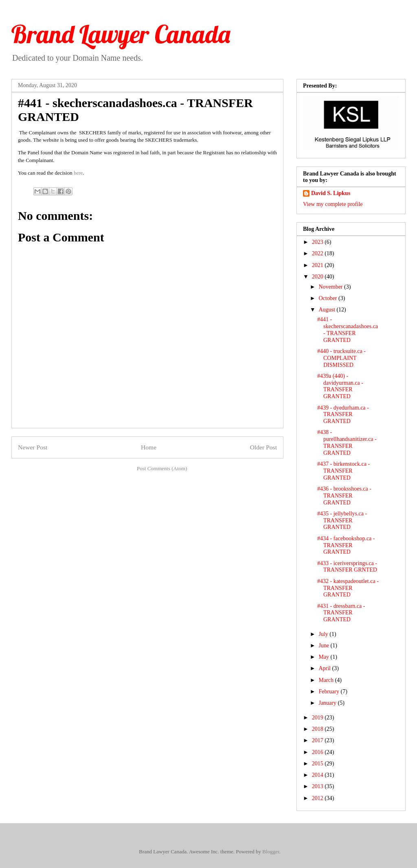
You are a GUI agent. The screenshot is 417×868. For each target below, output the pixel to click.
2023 (318, 242)
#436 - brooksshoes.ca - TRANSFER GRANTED (344, 496)
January (328, 703)
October (328, 298)
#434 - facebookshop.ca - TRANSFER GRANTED (346, 545)
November (331, 287)
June (324, 646)
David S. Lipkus (331, 193)
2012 (318, 798)
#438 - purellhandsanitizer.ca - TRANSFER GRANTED (347, 442)
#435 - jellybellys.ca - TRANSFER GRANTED (342, 521)
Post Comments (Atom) (162, 468)
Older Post (263, 447)
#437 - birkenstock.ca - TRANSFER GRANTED (343, 471)
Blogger (271, 852)
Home (149, 447)
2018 (318, 729)
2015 (318, 764)
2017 (318, 740)
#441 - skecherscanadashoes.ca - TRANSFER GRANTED (348, 330)
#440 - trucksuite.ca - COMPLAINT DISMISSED (341, 358)
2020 (318, 277)
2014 (318, 775)
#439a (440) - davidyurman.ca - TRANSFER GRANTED (340, 386)
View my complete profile (333, 204)
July (324, 634)
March (327, 680)
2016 (318, 752)
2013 (318, 786)
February (329, 692)
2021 (318, 265)
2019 (318, 718)
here (78, 173)
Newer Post (33, 447)
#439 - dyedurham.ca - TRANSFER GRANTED (343, 415)
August (327, 310)
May (324, 657)
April (325, 668)
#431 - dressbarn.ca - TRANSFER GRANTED (341, 613)
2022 (318, 253)
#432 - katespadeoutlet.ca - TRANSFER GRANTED (348, 588)
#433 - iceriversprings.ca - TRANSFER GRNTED (347, 567)
